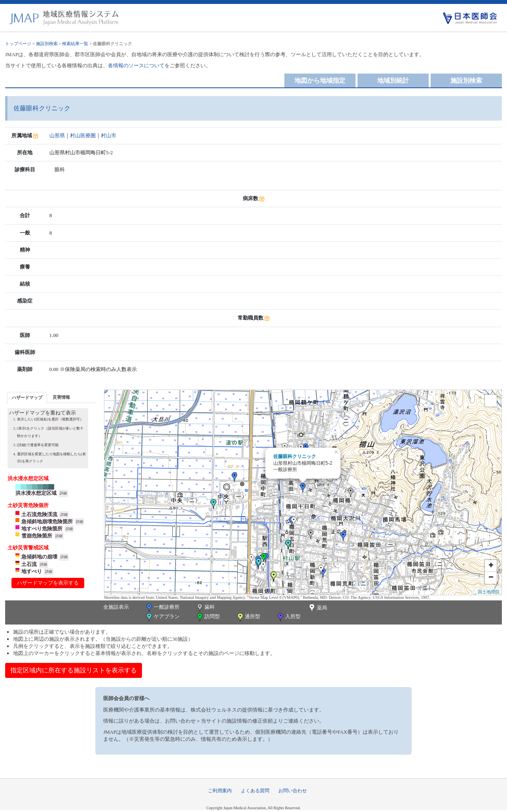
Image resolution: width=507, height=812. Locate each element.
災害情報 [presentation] (61, 397)
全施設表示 (116, 607)
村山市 (109, 135)
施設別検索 (47, 44)
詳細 (63, 493)
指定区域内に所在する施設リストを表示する (74, 670)
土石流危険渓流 (39, 514)
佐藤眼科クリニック (295, 456)
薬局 (317, 608)
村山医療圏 (83, 135)
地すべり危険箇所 (42, 529)
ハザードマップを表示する (48, 583)
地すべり (32, 571)
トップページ (18, 44)
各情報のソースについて (136, 65)
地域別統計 (393, 80)
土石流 (29, 564)
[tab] (27, 397)
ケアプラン (162, 617)
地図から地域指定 (320, 80)
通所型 (248, 617)
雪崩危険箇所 (37, 536)
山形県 (57, 135)
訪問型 (208, 617)
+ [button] (491, 566)
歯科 (205, 608)
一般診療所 (162, 608)
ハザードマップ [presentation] (27, 397)
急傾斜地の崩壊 (39, 557)
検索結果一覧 (75, 44)
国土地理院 (489, 592)
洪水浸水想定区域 (36, 493)
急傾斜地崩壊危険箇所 (47, 521)
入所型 (288, 617)
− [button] (491, 578)
